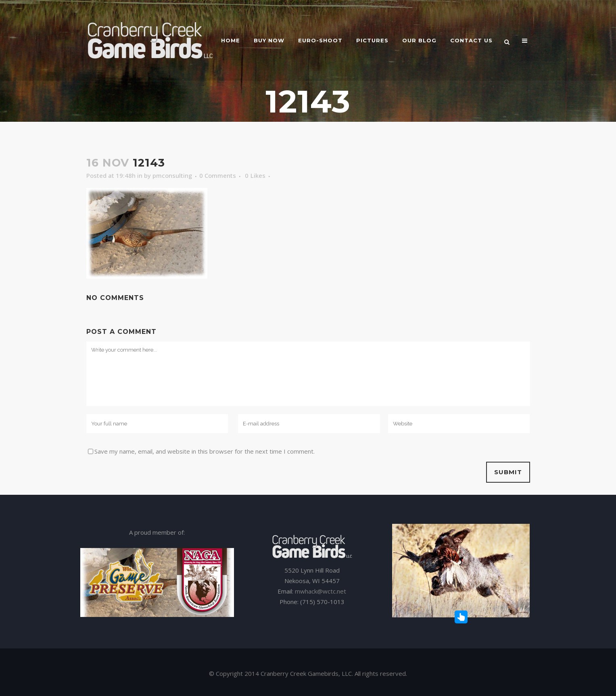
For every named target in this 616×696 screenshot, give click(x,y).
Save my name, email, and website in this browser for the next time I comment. (205, 451)
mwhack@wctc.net (321, 591)
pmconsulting (172, 175)
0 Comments (218, 175)
